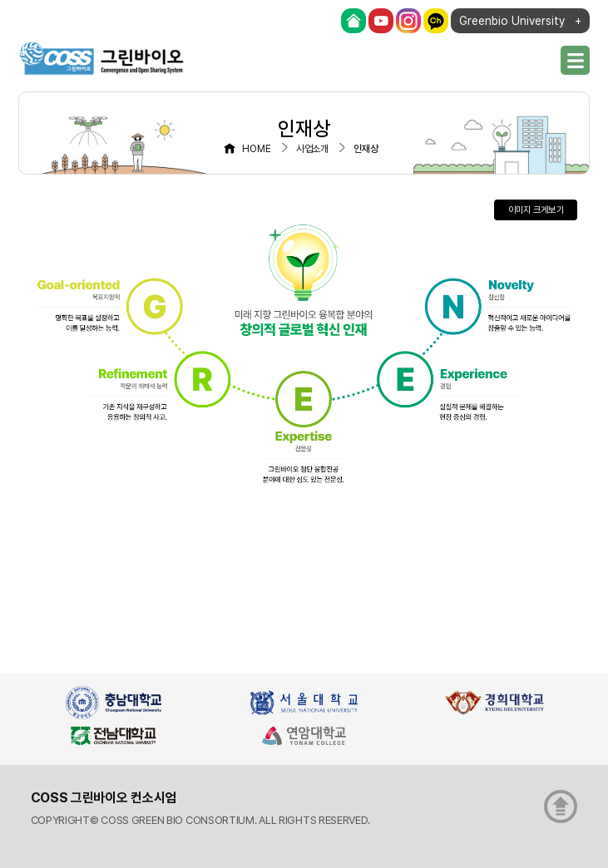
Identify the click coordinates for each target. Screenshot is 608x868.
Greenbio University (512, 21)
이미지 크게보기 (536, 210)
